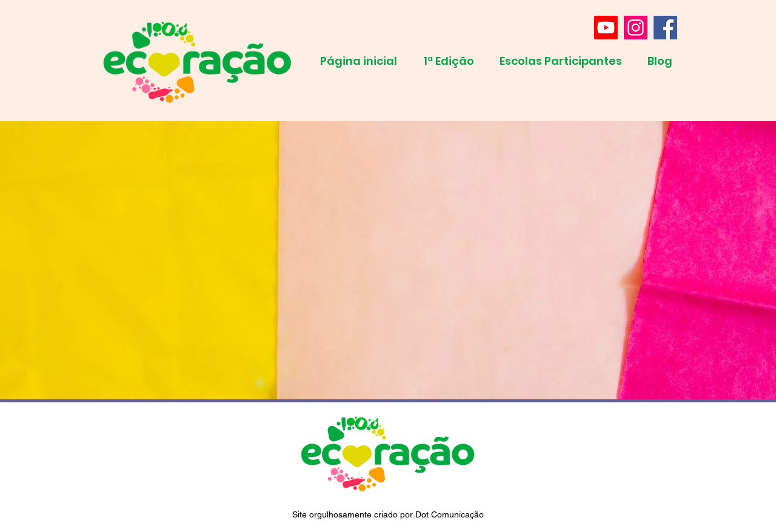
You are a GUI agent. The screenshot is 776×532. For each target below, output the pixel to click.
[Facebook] (665, 28)
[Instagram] (636, 28)
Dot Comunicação (450, 514)
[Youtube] (606, 28)
